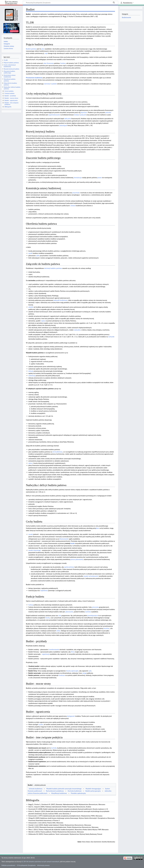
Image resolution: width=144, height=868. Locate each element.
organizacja (46, 654)
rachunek (111, 337)
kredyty (77, 115)
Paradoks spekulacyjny (78, 793)
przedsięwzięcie (93, 615)
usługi (84, 673)
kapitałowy (44, 590)
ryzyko (41, 724)
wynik (30, 253)
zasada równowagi (34, 550)
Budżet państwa (31, 49)
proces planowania (77, 559)
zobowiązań (63, 125)
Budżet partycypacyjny (93, 791)
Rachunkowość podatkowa (55, 791)
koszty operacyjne (72, 671)
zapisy (43, 321)
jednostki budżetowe (60, 300)
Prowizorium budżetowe (34, 78)
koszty (48, 618)
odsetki (31, 307)
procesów (95, 607)
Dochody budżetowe (75, 791)
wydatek (54, 84)
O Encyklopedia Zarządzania (26, 865)
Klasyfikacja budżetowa (59, 793)
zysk (90, 671)
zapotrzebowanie (54, 115)
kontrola (88, 612)
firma (73, 652)
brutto (73, 543)
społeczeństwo (69, 567)
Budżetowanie (126, 17)
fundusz (63, 63)
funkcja (31, 605)
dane (97, 528)
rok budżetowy (57, 452)
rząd (46, 53)
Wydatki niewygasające (93, 789)
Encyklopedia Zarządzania (11, 3)
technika (54, 748)
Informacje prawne (43, 865)
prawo (100, 178)
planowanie (69, 612)
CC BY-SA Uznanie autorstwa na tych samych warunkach (40, 861)
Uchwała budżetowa (36, 789)
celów (58, 631)
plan (43, 49)
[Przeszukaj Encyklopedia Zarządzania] (70, 3)
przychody (76, 193)
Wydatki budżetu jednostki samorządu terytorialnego (64, 789)
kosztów (106, 628)
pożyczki (83, 115)
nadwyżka (77, 330)
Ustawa (73, 206)
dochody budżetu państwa (53, 268)
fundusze (62, 675)
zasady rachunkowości (91, 576)
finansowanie (64, 539)
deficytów (68, 119)
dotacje (31, 371)
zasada (31, 534)
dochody (47, 84)
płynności (84, 112)
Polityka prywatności (8, 865)
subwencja (32, 376)
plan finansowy (49, 63)
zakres (30, 463)
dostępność (71, 716)
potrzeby (108, 112)
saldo (38, 256)
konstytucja (78, 178)
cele (60, 615)
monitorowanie (54, 649)
